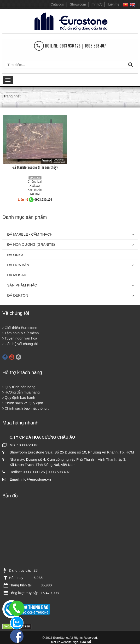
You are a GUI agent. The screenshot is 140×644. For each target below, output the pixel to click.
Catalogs (57, 4)
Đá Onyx (15, 255)
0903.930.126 (43, 200)
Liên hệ (114, 4)
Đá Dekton (18, 295)
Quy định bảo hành (19, 397)
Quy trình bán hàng (19, 387)
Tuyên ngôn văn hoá (20, 338)
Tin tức (97, 4)
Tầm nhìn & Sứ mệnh (21, 333)
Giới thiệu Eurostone (20, 328)
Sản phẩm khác (22, 285)
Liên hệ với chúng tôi (20, 344)
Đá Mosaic (17, 275)
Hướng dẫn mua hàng (21, 392)
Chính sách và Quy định (23, 403)
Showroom (78, 4)
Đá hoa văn (18, 265)
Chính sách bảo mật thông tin (27, 408)
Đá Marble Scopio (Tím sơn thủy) (35, 167)
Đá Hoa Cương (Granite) (31, 244)
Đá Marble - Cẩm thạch (30, 234)
